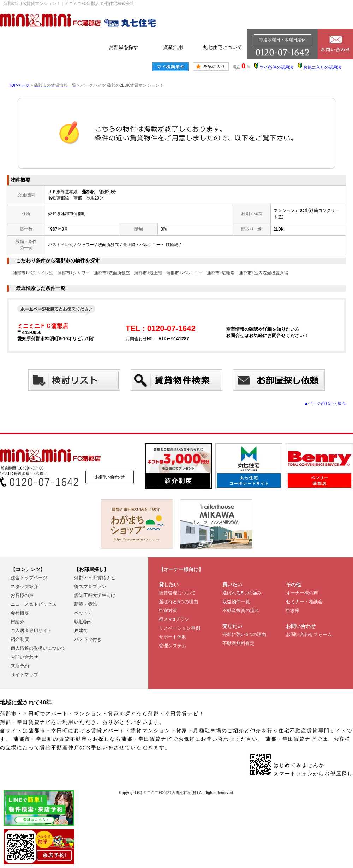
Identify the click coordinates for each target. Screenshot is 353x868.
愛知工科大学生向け (95, 595)
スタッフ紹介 (24, 586)
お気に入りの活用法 (322, 67)
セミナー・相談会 (304, 602)
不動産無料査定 (238, 643)
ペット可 (83, 613)
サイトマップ (24, 675)
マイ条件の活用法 (276, 67)
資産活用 (173, 47)
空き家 (293, 610)
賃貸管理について (177, 593)
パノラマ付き (88, 639)
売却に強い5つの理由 (244, 634)
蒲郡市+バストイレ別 (33, 273)
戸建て (81, 631)
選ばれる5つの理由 (178, 602)
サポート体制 (173, 637)
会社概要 (20, 613)
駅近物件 (83, 622)
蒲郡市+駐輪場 (221, 273)
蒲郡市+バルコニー (184, 273)
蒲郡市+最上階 (148, 273)
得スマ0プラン (174, 619)
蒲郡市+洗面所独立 (112, 273)
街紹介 (17, 622)
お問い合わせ (110, 477)
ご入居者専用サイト (31, 631)
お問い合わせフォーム (309, 634)
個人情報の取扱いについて (38, 648)
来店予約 (20, 666)
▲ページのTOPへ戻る (325, 403)
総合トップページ (29, 578)
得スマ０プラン (90, 586)
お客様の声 (22, 595)
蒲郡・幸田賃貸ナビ (95, 578)
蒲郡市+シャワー (74, 273)
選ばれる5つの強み (242, 593)
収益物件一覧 (236, 602)
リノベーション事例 (180, 628)
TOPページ (19, 85)
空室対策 (168, 610)
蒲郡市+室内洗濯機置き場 (264, 273)
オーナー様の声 (302, 593)
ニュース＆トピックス (34, 604)
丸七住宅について (222, 47)
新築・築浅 (86, 604)
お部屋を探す (124, 47)
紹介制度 (20, 639)
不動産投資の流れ (241, 610)
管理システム (173, 646)
